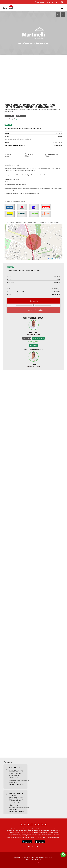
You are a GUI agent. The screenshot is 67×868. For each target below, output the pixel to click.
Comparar (21, 116)
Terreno (7, 110)
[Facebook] (21, 825)
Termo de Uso (41, 847)
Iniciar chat (34, 345)
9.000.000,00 (58, 143)
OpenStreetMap (58, 259)
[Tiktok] (32, 825)
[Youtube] (28, 825)
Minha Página (27, 338)
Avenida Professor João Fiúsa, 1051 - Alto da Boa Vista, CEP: (16, 772)
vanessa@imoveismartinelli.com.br (19, 807)
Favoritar (9, 116)
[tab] (58, 14)
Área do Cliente (39, 2)
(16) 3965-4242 (13, 778)
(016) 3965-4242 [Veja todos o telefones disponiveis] (52, 2)
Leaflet (50, 259)
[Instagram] (25, 825)
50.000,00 (59, 133)
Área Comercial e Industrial (17, 110)
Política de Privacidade (28, 847)
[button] (62, 2)
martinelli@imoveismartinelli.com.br (19, 780)
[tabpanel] (33, 33)
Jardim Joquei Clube (32, 110)
